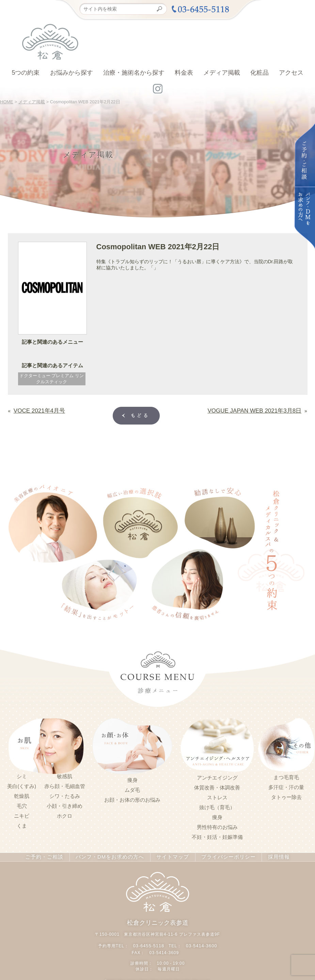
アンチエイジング (217, 776)
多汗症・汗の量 (286, 786)
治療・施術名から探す (134, 73)
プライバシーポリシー (223, 856)
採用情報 (271, 856)
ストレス (217, 796)
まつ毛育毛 (286, 776)
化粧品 (259, 73)
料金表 (184, 73)
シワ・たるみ (65, 795)
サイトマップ (170, 856)
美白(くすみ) (22, 785)
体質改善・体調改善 (217, 786)
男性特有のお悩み (217, 826)
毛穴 (22, 805)
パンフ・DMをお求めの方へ (111, 856)
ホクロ (65, 815)
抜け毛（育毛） (217, 806)
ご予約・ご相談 (51, 856)
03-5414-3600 (201, 943)
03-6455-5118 (149, 943)
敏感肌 (65, 775)
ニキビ (22, 815)
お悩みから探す (72, 73)
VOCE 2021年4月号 (35, 410)
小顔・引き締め (65, 805)
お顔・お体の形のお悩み (132, 799)
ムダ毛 (132, 789)
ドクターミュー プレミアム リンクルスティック (52, 379)
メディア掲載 (222, 73)
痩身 (132, 779)
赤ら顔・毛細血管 (65, 785)
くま (22, 825)
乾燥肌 (22, 795)
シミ (22, 775)
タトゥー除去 (286, 796)
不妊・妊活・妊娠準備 (217, 836)
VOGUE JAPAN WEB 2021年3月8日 (263, 410)
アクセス (291, 73)
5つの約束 (26, 73)
